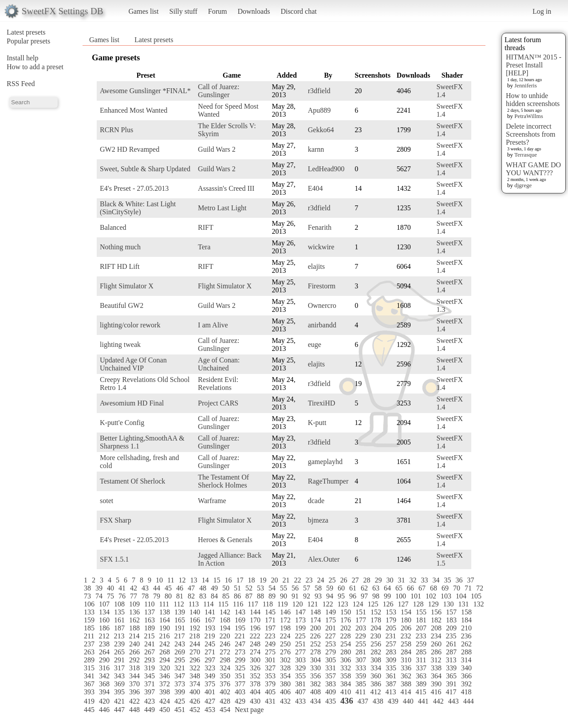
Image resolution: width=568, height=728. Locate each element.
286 (436, 652)
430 (255, 701)
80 (168, 596)
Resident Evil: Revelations (218, 384)
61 (353, 588)
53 (260, 588)
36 (459, 580)
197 (270, 628)
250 (285, 644)
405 (270, 692)
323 (210, 668)
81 (180, 596)
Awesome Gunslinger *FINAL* (145, 91)
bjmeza (318, 520)
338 (436, 668)
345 (150, 676)
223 (270, 636)
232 (406, 636)
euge (315, 344)
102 (431, 596)
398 (165, 692)
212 (104, 636)
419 (89, 701)
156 (436, 612)
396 (134, 692)
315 (89, 668)
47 (191, 588)
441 (423, 701)
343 (119, 676)
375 (210, 684)
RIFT (206, 227)
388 (406, 684)
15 (217, 580)
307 (361, 660)
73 (87, 596)
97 (364, 596)
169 (240, 620)
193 (210, 628)
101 (416, 596)
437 (363, 701)
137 (150, 612)
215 (149, 636)
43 (145, 588)
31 (401, 580)
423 (150, 701)
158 (466, 612)
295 (180, 660)
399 (180, 692)
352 (255, 676)
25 (332, 580)
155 (421, 612)
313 (451, 660)
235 (451, 636)
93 (318, 596)
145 (270, 612)
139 (180, 612)
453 (210, 710)
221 (240, 636)
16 (228, 580)
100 (401, 596)
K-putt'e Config (122, 423)
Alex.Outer (324, 559)
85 (226, 596)
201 (331, 628)
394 (104, 692)
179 (391, 620)
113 (194, 604)
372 (165, 684)
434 (316, 701)
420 (104, 701)
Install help (23, 58)
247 (240, 644)
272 (225, 652)
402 (225, 692)
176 (346, 620)
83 (203, 596)
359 (361, 676)
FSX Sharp (116, 520)
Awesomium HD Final (132, 403)
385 (361, 684)
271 (210, 652)
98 (376, 596)
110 (149, 604)
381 (300, 684)
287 (451, 652)
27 (355, 580)
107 (104, 604)
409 (331, 692)
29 (378, 580)
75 (110, 596)
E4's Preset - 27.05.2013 (134, 188)
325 (240, 668)
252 (316, 644)
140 (195, 612)
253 (331, 644)
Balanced (113, 227)
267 (150, 652)
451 (180, 710)
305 (331, 660)
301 (270, 660)
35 (447, 580)
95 (341, 596)
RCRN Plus (116, 130)
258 (406, 644)
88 (260, 596)
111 (164, 604)
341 (89, 676)
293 (150, 660)
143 (240, 612)
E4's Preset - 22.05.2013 (134, 540)
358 (346, 676)
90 (284, 596)
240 (134, 644)
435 (331, 701)
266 (134, 652)
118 (268, 604)
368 (104, 684)
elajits (316, 266)
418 (466, 692)
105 (476, 596)
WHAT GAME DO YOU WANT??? (533, 169)
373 (180, 684)
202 (346, 628)
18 (251, 580)
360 (376, 676)
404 (255, 692)
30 (390, 580)
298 (225, 660)
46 (180, 588)
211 (89, 636)
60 (341, 588)
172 (285, 620)
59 (330, 588)
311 (421, 660)
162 (134, 620)
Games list (144, 11)
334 (376, 668)
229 (360, 636)
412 (375, 692)
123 (343, 604)
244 (195, 644)
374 (195, 684)
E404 (316, 188)
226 (315, 636)
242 (165, 644)
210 (466, 628)
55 (284, 588)
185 (89, 628)
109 (134, 604)
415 (421, 692)
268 (165, 652)
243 (180, 644)
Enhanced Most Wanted (134, 110)
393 (89, 692)
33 (424, 580)
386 (376, 684)
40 (110, 588)
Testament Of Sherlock (132, 481)
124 (358, 604)
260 (436, 644)
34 (436, 580)
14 (205, 580)
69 (445, 588)
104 (461, 596)
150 (346, 612)
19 (263, 580)
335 (391, 668)
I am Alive (213, 325)
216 (164, 636)
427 (210, 701)
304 (316, 660)
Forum (218, 11)
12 (182, 580)
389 (421, 684)
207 (421, 628)
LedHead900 (326, 169)
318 (134, 668)
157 (451, 612)
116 (238, 604)
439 (393, 701)
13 (193, 580)
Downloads (254, 11)
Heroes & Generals (225, 540)
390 (436, 684)
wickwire (321, 247)
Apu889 (319, 110)
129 (433, 604)
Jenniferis (526, 85)
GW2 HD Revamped (130, 149)
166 (195, 620)
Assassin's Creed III (226, 188)
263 (89, 652)
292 (134, 660)
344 (134, 676)
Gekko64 (321, 130)
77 (134, 596)
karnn (316, 149)
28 (367, 580)
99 (387, 596)
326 (255, 668)
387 (391, 684)
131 (463, 604)
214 (134, 636)
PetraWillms (529, 116)
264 (104, 652)
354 (285, 676)
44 (157, 588)
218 (194, 636)
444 (469, 701)
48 (203, 588)
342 (104, 676)
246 (225, 644)
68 (434, 588)
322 (195, 668)
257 (391, 644)
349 (210, 676)
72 (480, 588)
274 (255, 652)
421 (119, 701)
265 (119, 652)
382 (316, 684)
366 (466, 676)
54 (272, 588)
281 (361, 652)
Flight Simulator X (127, 286)
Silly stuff (183, 11)
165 (180, 620)
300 (255, 660)
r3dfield (319, 91)
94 (330, 596)
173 (300, 620)
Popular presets (28, 41)
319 (150, 668)
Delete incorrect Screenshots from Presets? (531, 134)
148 (316, 612)
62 (364, 588)
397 (150, 692)
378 (255, 684)
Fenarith (320, 227)
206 (406, 628)
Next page (249, 710)
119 (282, 604)
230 (375, 636)
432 (285, 701)
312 (436, 660)
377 (240, 684)
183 (451, 620)
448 (134, 710)
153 (391, 612)
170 (255, 620)
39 (99, 588)
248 (255, 644)
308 (376, 660)
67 (422, 588)
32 (413, 580)
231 (390, 636)
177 (361, 620)
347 (180, 676)
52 (249, 588)
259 (421, 644)
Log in (542, 11)
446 (104, 710)
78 (145, 596)
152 (376, 612)
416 (436, 692)
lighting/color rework (130, 325)
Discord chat (298, 11)
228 (345, 636)
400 (195, 692)
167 (210, 620)
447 (119, 710)
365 (451, 676)
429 (240, 701)
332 (346, 668)
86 (237, 596)
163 (150, 620)
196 (255, 628)
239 (119, 644)
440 (408, 701)
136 (134, 612)
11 (171, 580)
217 (179, 636)
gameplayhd (325, 462)
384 (346, 684)
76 (122, 596)
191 (180, 628)
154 (406, 612)
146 (285, 612)
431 (270, 701)
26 (343, 580)
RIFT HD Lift (120, 266)
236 (466, 636)
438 (378, 701)
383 (331, 684)
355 (300, 676)
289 (89, 660)
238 (104, 644)
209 (451, 628)
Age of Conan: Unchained (219, 364)
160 (104, 620)
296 (195, 660)
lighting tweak (120, 344)
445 (89, 710)
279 (331, 652)
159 (89, 620)
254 (346, 644)
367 (89, 684)
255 (361, 644)
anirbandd (322, 325)
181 (421, 620)
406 (285, 692)
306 (346, 660)
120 (297, 604)
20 (274, 580)
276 (285, 652)
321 (180, 668)
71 (468, 588)
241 (150, 644)
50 (226, 588)
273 (240, 652)
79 (157, 596)
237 (89, 644)
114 (208, 604)
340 (466, 668)
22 (297, 580)
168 (225, 620)
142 (225, 612)
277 (300, 652)
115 (223, 604)
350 (225, 676)
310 (406, 660)
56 (295, 588)
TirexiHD (322, 403)
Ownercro (322, 305)
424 (165, 701)
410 (346, 692)
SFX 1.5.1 (114, 559)
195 (240, 628)
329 (300, 668)
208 (436, 628)
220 (225, 636)
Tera (204, 247)
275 (270, 652)
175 (331, 620)
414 (406, 692)
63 (376, 588)
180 (406, 620)
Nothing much (120, 247)
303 (300, 660)
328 (285, 668)
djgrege (523, 185)
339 (451, 668)
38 (87, 588)
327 (270, 668)
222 (255, 636)
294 (165, 660)
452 (195, 710)
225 (300, 636)
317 (119, 668)
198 (285, 628)
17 (240, 580)
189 (150, 628)
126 (388, 604)
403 (240, 692)
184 (466, 620)
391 (451, 684)
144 (255, 612)
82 (191, 596)
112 (179, 604)
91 (295, 596)
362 (406, 676)
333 (361, 668)
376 (225, 684)
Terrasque (526, 155)
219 (209, 636)
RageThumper (328, 481)
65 (399, 588)
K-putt (317, 423)
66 (410, 588)
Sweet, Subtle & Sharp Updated (145, 169)
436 (347, 701)
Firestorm (322, 286)
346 (165, 676)
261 (451, 644)
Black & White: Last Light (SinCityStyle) (138, 208)
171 (270, 620)
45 (168, 588)
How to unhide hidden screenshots (533, 100)
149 (331, 612)
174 (316, 620)
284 (406, 652)
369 (119, 684)
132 (478, 604)
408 (316, 692)
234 (436, 636)
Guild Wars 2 (217, 149)
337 (421, 668)
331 (331, 668)
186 (104, 628)
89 (272, 596)
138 (165, 612)
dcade (316, 501)
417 (451, 692)
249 (270, 644)
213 (119, 636)
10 (159, 580)
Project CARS (218, 403)
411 (361, 692)
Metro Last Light (222, 208)
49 (214, 588)
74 (99, 596)
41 (122, 588)
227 (330, 636)
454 (225, 710)
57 (307, 588)
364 (436, 676)
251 (300, 644)
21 (286, 580)
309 (391, 660)
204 (376, 628)
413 (390, 692)
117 (253, 604)
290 (104, 660)
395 (119, 692)
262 (466, 644)
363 (421, 676)
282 (376, 652)
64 (387, 588)
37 (470, 580)
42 (134, 588)
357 (331, 676)
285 (421, 652)
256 (376, 644)
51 (237, 588)
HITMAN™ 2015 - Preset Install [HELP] (534, 65)
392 (466, 684)
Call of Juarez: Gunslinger (219, 91)
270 (195, 652)
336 (406, 668)
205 (391, 628)
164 (165, 620)
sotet (106, 501)
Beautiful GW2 (122, 305)
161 (119, 620)
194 (225, 628)
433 (300, 701)
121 (312, 604)
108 (119, 604)
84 (214, 596)
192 (195, 628)
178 (376, 620)
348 (195, 676)
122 (327, 604)
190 (165, 628)
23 (309, 580)
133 (89, 612)
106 (89, 604)
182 (436, 620)
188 (134, 628)
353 (270, 676)
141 (210, 612)
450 (165, 710)
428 (225, 701)
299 (240, 660)
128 (418, 604)
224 (285, 636)
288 (466, 652)
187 (119, 628)
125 (373, 604)
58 (318, 588)
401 (210, 692)
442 (438, 701)
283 (391, 652)
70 (457, 588)
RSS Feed (21, 84)
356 (316, 676)
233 (421, 636)
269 (180, 652)
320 (165, 668)
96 (353, 596)
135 (119, 612)
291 (119, 660)
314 (466, 660)
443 (454, 701)
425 (180, 701)
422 (134, 701)
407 (300, 692)
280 (346, 652)
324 (225, 668)
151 (361, 612)
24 (320, 580)
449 (150, 710)
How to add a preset (35, 67)
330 (316, 668)
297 (210, 660)
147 (300, 612)
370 (134, 684)
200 (316, 628)
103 (446, 596)
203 (361, 628)
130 (448, 604)
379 (270, 684)
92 (307, 596)
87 (249, 596)
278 (316, 652)
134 (104, 612)
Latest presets (26, 32)
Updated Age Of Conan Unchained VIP (133, 364)
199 (300, 628)
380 (285, 684)
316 (104, 668)
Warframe (212, 501)
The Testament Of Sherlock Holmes (223, 481)
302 (285, 660)
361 (391, 676)
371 (150, 684)
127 (403, 604)
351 (240, 676)
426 (195, 701)
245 (210, 644)
